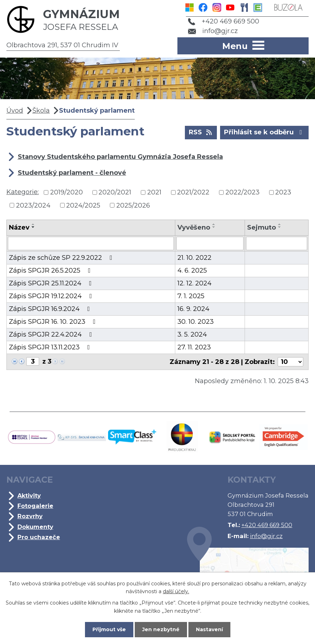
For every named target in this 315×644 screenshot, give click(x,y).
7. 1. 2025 (191, 296)
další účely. (176, 591)
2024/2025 (83, 205)
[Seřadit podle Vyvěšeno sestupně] (214, 227)
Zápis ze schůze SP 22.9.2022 (62, 258)
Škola (41, 111)
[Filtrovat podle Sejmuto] (277, 243)
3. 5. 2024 (192, 334)
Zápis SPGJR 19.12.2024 (52, 296)
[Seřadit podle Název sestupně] (33, 227)
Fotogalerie (35, 506)
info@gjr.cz (213, 31)
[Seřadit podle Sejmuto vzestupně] (280, 224)
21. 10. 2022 (194, 258)
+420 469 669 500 (224, 21)
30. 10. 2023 (196, 322)
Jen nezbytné (161, 629)
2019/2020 (66, 192)
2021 (154, 192)
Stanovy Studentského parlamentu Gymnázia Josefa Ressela (120, 157)
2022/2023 (242, 192)
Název (19, 227)
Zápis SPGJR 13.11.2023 (51, 347)
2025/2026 (133, 205)
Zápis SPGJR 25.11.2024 (52, 283)
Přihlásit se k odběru (265, 132)
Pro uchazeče (39, 537)
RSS (201, 132)
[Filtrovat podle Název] (91, 243)
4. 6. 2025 (192, 270)
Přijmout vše (109, 629)
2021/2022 (193, 192)
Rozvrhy (30, 516)
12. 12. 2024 (194, 283)
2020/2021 (115, 192)
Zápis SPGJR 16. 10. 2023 (54, 322)
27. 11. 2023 (194, 347)
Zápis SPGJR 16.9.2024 (51, 309)
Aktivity (29, 495)
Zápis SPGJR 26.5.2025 (51, 270)
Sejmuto (261, 227)
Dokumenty (35, 527)
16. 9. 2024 (193, 309)
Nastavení (209, 629)
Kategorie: (23, 192)
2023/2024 (33, 205)
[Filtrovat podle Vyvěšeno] (210, 243)
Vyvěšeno (194, 227)
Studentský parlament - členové (72, 173)
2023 (283, 192)
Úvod (15, 111)
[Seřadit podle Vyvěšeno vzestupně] (214, 224)
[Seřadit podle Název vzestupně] (33, 224)
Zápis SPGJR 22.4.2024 (52, 334)
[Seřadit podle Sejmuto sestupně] (280, 227)
